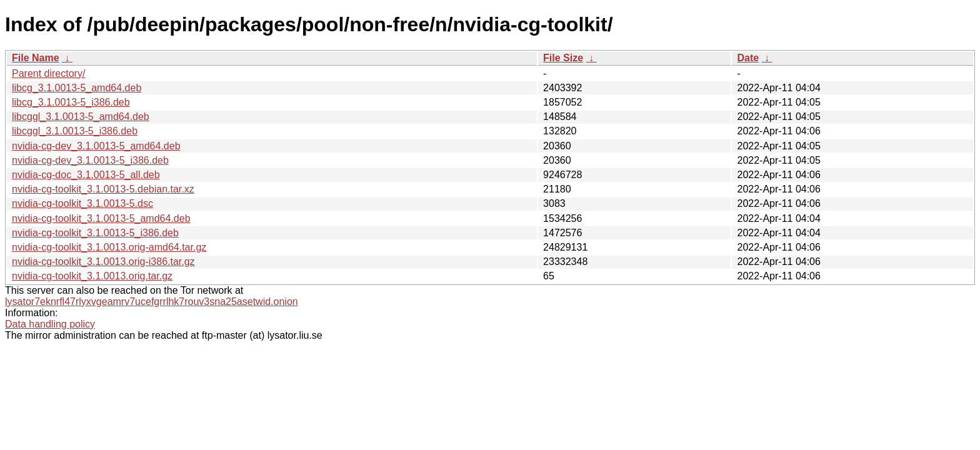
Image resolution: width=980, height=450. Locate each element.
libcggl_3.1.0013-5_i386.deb (75, 131)
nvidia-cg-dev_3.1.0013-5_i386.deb (90, 160)
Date (748, 58)
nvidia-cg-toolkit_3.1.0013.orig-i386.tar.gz (103, 262)
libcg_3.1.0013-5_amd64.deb (77, 88)
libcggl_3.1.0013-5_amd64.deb (81, 117)
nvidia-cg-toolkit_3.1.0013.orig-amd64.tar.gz (109, 247)
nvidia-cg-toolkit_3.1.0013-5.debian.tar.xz (103, 189)
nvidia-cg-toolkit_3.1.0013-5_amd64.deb (101, 218)
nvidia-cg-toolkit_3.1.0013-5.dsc (82, 203)
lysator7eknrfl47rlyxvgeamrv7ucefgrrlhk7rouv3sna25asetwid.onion (152, 302)
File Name (36, 58)
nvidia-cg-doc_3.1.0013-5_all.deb (86, 175)
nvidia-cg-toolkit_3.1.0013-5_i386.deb (95, 233)
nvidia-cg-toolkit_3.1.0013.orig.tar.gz (92, 276)
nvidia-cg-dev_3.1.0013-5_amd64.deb (96, 146)
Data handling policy (50, 324)
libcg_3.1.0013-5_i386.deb (71, 102)
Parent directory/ (48, 73)
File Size (563, 58)
